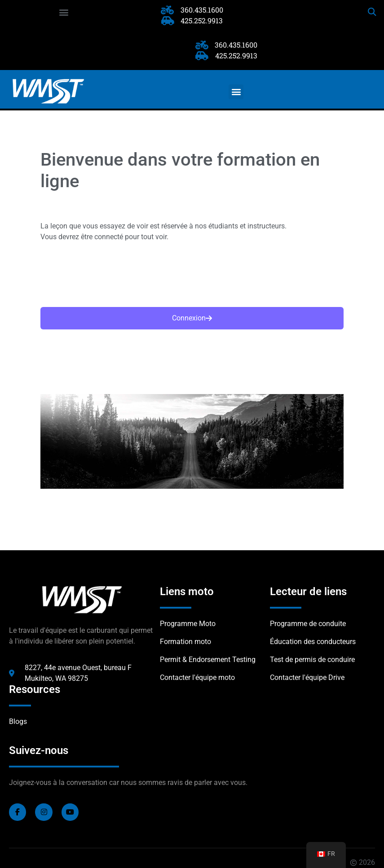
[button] (64, 12)
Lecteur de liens (308, 592)
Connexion (192, 318)
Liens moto (187, 592)
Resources (35, 689)
